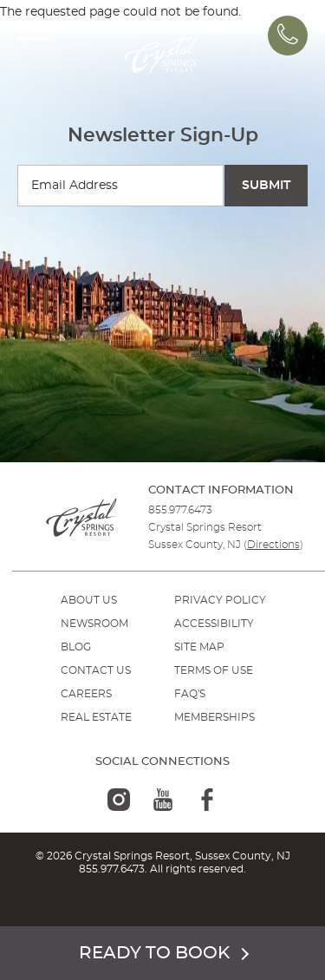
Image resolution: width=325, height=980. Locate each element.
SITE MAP (199, 647)
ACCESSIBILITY (214, 624)
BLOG (76, 647)
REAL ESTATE (96, 717)
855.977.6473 (180, 510)
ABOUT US (89, 600)
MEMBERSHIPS (214, 717)
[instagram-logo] (119, 800)
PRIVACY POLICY (220, 600)
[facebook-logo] (207, 800)
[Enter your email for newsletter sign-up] (120, 186)
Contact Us (96, 670)
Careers (86, 694)
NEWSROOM (94, 624)
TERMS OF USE (214, 670)
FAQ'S (190, 694)
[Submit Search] (266, 186)
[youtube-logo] (163, 800)
